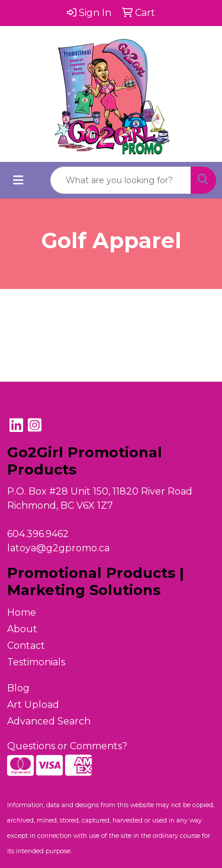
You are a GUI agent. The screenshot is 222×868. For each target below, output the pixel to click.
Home (22, 612)
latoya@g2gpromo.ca (58, 548)
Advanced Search (49, 721)
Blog (18, 688)
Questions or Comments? (67, 746)
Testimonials (36, 662)
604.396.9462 (38, 534)
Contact (26, 646)
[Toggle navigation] (18, 180)
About (22, 629)
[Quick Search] (121, 180)
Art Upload (33, 705)
